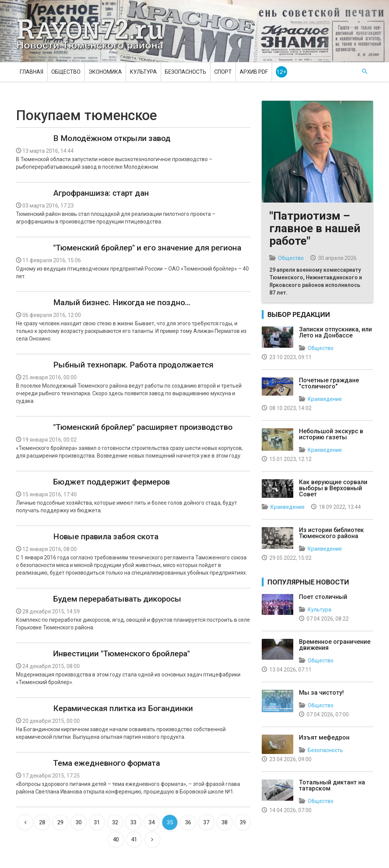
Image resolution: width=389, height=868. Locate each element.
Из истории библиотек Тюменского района (331, 533)
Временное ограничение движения (335, 645)
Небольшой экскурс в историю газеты (331, 434)
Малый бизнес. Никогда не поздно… (122, 303)
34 (152, 822)
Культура (143, 72)
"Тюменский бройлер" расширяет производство (143, 427)
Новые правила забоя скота (106, 537)
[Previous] (25, 822)
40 (116, 839)
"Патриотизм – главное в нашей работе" (315, 228)
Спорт (223, 72)
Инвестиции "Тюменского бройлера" (122, 654)
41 (134, 839)
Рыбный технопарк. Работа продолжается (133, 365)
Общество (66, 72)
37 (206, 822)
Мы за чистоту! (321, 693)
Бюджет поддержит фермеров (111, 482)
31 (97, 822)
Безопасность (186, 72)
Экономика (105, 72)
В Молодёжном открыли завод (112, 138)
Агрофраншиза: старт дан (101, 193)
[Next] (152, 839)
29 (60, 822)
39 (243, 822)
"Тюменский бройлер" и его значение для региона (147, 248)
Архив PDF (254, 72)
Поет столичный (323, 597)
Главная (32, 72)
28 (42, 822)
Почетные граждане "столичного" (329, 383)
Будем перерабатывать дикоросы (117, 599)
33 (133, 822)
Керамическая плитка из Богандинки (123, 708)
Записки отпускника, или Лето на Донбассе (335, 332)
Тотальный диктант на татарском (332, 785)
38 (225, 822)
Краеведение (325, 399)
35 (170, 822)
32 (115, 822)
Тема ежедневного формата (107, 763)
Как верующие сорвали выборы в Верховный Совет (333, 488)
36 (188, 822)
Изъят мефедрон (324, 737)
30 (79, 822)
